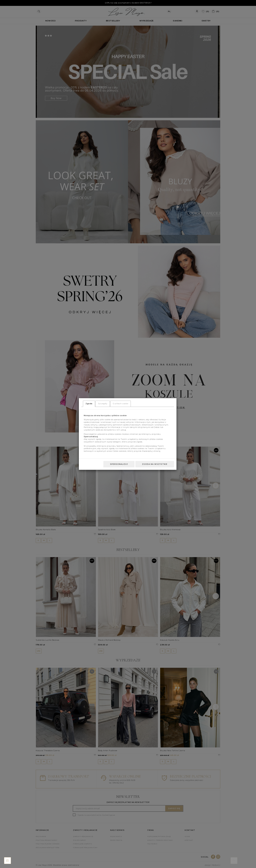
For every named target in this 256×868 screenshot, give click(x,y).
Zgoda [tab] (89, 404)
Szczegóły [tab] (103, 404)
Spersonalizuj (119, 464)
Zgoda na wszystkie (155, 464)
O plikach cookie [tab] (120, 404)
